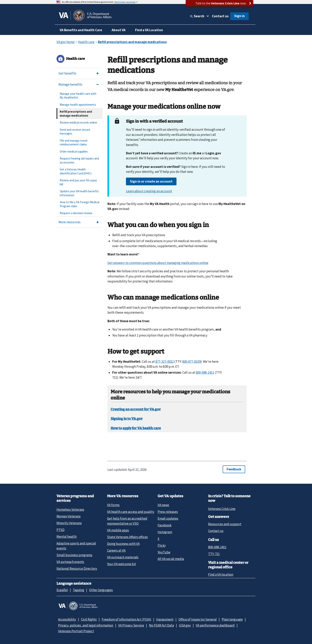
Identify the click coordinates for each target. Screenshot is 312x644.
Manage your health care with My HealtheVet (78, 96)
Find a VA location (221, 574)
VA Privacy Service (131, 625)
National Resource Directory (77, 569)
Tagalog (78, 590)
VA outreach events (70, 562)
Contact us (220, 16)
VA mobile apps (118, 530)
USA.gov (185, 625)
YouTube (164, 552)
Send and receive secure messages (75, 132)
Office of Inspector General (198, 619)
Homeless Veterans (70, 510)
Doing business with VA (123, 544)
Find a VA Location (149, 30)
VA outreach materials (123, 557)
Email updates (168, 518)
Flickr (162, 545)
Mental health (67, 537)
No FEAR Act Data (161, 625)
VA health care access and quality (131, 512)
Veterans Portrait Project (76, 631)
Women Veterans (69, 516)
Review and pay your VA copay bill (78, 182)
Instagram (165, 532)
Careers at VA (116, 550)
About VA (119, 30)
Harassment (165, 619)
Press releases (168, 512)
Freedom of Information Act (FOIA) (126, 619)
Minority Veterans (69, 523)
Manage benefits (70, 84)
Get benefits (67, 73)
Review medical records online (78, 122)
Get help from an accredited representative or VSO (127, 521)
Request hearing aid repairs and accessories (79, 160)
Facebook (165, 525)
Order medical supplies (74, 151)
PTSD (60, 530)
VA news (163, 505)
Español (62, 590)
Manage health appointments (78, 105)
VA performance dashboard (215, 625)
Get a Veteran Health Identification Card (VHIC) (76, 171)
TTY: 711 (214, 554)
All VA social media (171, 559)
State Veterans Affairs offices (127, 537)
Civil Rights (89, 619)
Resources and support (225, 524)
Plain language (232, 619)
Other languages (101, 590)
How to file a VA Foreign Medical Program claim (79, 204)
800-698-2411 (217, 547)
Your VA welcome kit (121, 564)
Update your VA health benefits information (79, 193)
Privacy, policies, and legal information (86, 625)
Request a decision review (76, 213)
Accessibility (67, 619)
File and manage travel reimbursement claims (74, 143)
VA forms (113, 505)
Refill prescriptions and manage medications (76, 114)
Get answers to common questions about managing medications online (158, 263)
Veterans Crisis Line (222, 509)
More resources (70, 222)
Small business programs (74, 555)
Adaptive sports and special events (76, 546)
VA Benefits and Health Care (81, 30)
